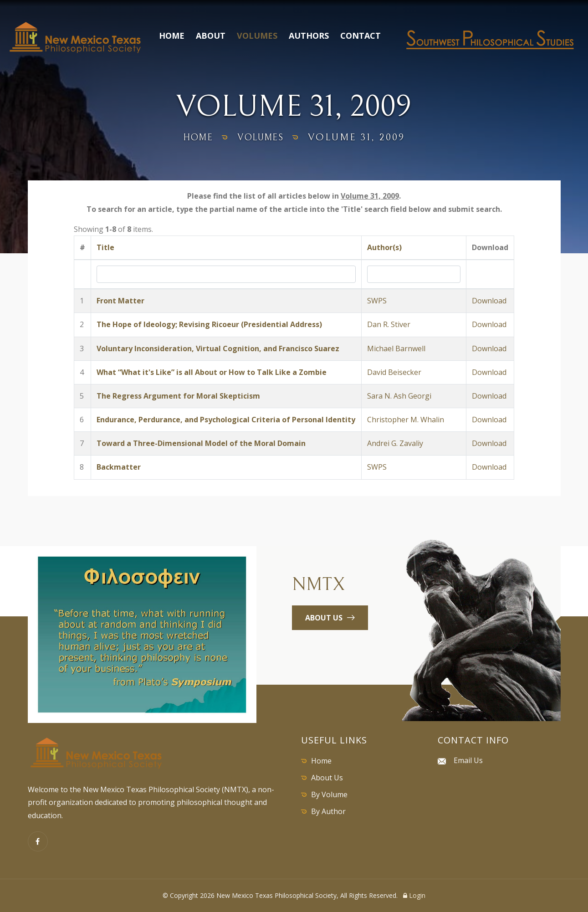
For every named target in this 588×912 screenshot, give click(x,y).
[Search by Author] (414, 274)
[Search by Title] (226, 274)
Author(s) (384, 247)
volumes (263, 137)
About (211, 36)
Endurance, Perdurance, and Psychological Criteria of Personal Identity (226, 420)
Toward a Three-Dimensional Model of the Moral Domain (201, 443)
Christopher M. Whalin (406, 420)
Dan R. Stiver (389, 324)
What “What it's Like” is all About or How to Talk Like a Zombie (212, 372)
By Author (328, 811)
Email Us (468, 760)
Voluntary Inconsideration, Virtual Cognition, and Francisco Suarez (218, 348)
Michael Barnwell (396, 348)
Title (105, 247)
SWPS (377, 301)
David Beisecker (394, 372)
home (193, 137)
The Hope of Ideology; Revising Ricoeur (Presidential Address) (209, 324)
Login (414, 895)
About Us (327, 778)
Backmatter (119, 467)
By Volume (329, 794)
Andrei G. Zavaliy (395, 443)
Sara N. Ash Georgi (399, 396)
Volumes (257, 36)
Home (172, 36)
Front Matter (120, 301)
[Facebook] (38, 841)
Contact (360, 36)
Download (489, 301)
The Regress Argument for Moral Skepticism (178, 396)
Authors (309, 36)
